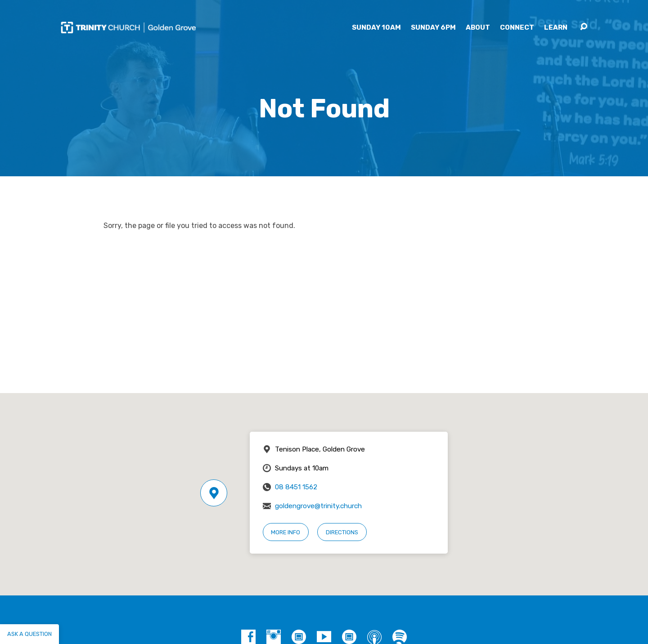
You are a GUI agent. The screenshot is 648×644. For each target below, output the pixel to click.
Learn (556, 28)
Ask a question (29, 634)
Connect (517, 28)
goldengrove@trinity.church (318, 506)
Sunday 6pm (433, 28)
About (478, 28)
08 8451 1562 (296, 487)
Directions (342, 532)
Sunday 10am (376, 28)
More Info (286, 532)
